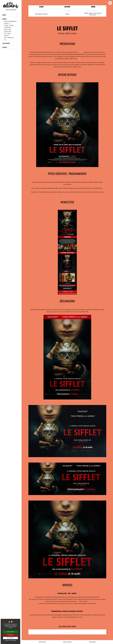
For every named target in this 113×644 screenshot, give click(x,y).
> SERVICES (6, 36)
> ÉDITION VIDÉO (7, 32)
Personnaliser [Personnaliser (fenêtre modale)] (10, 638)
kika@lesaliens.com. (68, 194)
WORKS (4, 19)
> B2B (5, 40)
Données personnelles (67, 642)
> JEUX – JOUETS (7, 34)
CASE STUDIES (6, 44)
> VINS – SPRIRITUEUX (9, 38)
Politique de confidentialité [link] (10, 641)
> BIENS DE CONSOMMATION (10, 22)
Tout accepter (10, 632)
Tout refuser (10, 635)
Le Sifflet (81, 52)
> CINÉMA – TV (7, 24)
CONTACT (5, 48)
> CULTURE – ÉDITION (8, 26)
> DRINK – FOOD (7, 30)
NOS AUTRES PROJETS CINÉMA (67, 627)
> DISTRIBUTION (7, 28)
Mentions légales (92, 642)
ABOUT (4, 15)
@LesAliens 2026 (42, 642)
